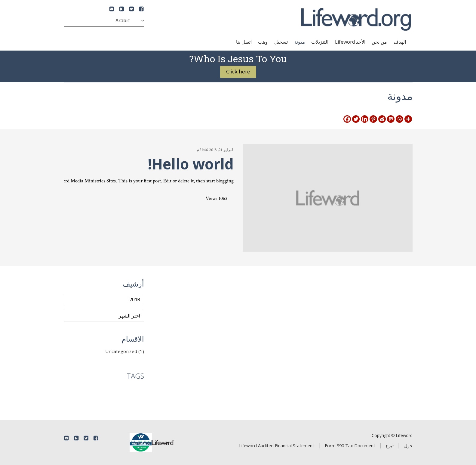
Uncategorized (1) (125, 351)
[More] (408, 119)
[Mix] (391, 119)
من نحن (379, 42)
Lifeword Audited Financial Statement (277, 445)
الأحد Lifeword (350, 42)
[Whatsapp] (399, 119)
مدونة (300, 42)
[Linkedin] (365, 119)
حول (408, 445)
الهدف (400, 42)
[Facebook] (347, 119)
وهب (263, 42)
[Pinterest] (373, 119)
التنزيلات (320, 42)
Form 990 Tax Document (350, 445)
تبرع (390, 445)
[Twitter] (356, 119)
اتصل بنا (244, 42)
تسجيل (281, 42)
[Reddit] (382, 119)
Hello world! (191, 164)
